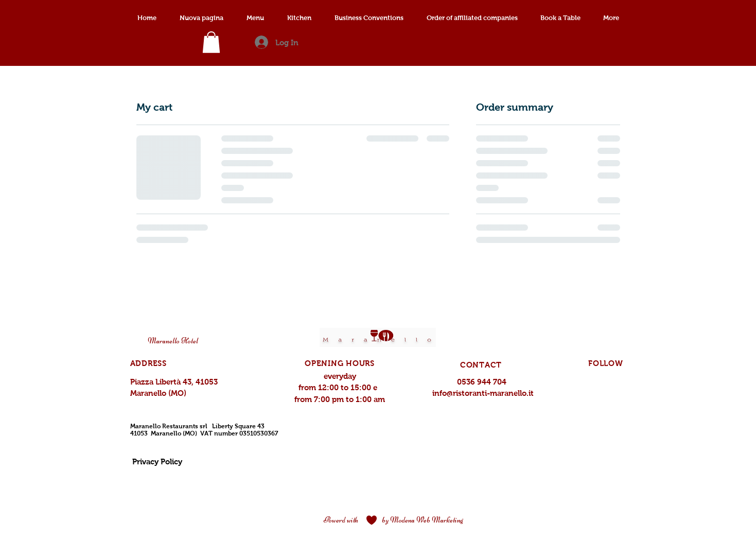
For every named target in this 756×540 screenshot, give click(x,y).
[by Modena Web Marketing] (423, 520)
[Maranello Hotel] (173, 341)
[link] (211, 42)
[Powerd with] (341, 520)
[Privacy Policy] (157, 462)
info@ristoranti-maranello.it (483, 393)
